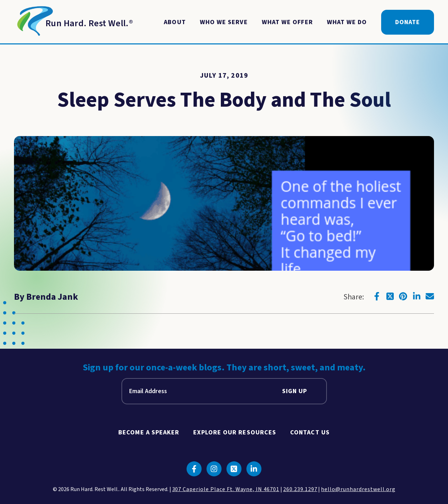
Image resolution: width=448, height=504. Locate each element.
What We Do (347, 22)
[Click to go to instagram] (214, 469)
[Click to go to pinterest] (403, 296)
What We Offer (287, 22)
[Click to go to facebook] (377, 296)
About (175, 22)
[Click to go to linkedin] (416, 296)
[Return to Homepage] (73, 22)
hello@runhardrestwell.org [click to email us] (358, 489)
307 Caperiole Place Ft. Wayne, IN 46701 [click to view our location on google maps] (226, 489)
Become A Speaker (149, 432)
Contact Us (310, 432)
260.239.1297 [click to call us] (300, 489)
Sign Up (295, 391)
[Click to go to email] (430, 296)
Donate (408, 22)
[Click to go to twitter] (390, 296)
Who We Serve (224, 22)
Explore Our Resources (235, 432)
